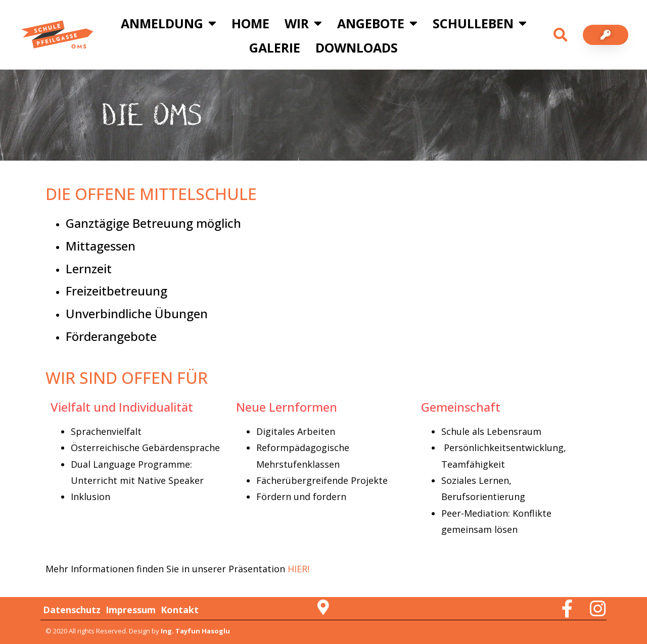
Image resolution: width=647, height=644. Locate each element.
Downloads (357, 47)
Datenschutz (72, 610)
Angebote (377, 23)
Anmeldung (169, 23)
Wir (303, 23)
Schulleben (480, 23)
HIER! (298, 569)
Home (250, 23)
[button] (561, 35)
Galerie (275, 47)
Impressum (131, 610)
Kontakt (180, 610)
